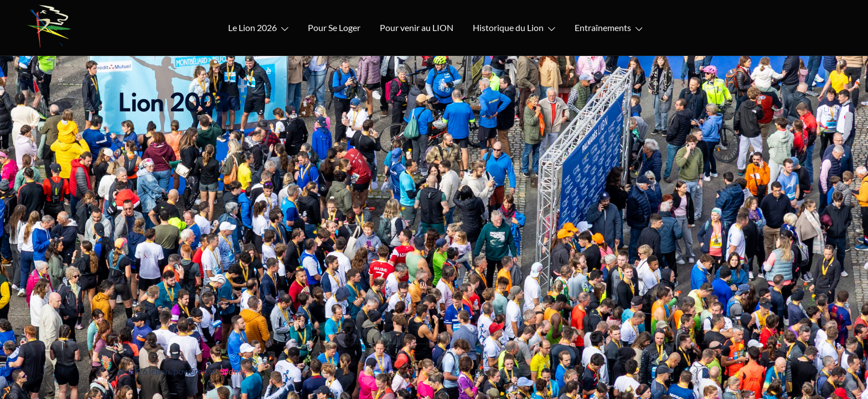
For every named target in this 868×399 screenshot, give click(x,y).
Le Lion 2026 (252, 27)
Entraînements (603, 27)
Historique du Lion (508, 27)
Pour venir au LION (417, 27)
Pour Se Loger (334, 27)
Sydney (234, 371)
